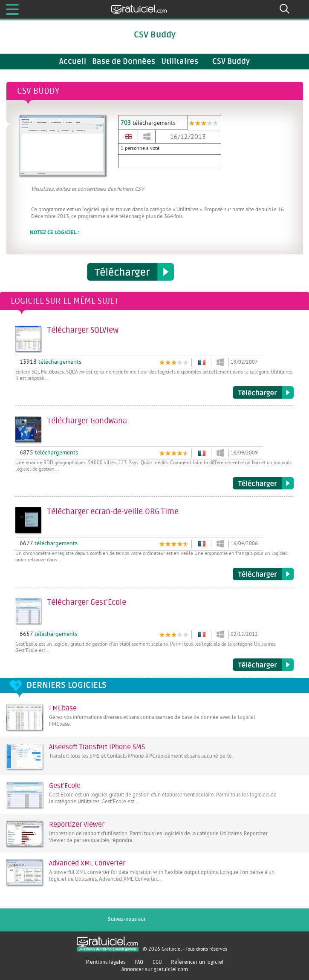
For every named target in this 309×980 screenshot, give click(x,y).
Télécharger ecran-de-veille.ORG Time (263, 574)
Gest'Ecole (65, 786)
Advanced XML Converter (87, 863)
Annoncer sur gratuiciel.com (155, 969)
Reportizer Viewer (77, 825)
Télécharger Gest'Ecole (263, 665)
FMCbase (63, 708)
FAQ (139, 962)
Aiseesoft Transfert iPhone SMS (97, 747)
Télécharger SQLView (263, 393)
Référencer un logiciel (197, 962)
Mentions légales (106, 962)
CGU (157, 962)
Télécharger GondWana (263, 483)
